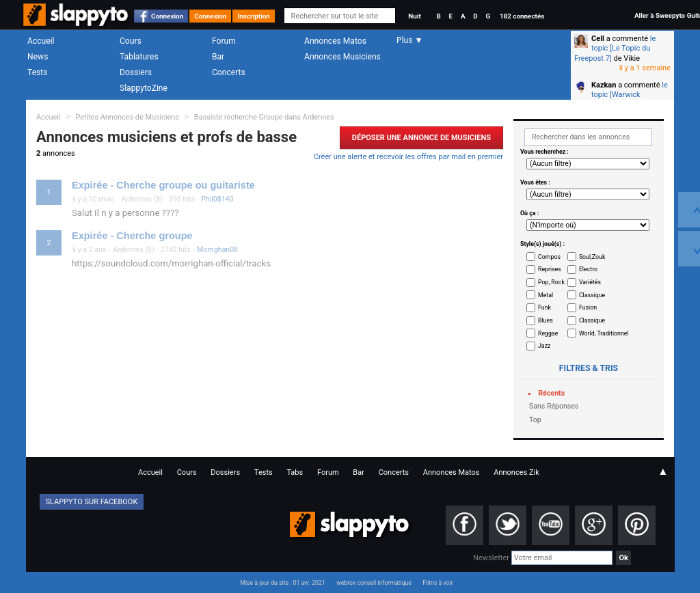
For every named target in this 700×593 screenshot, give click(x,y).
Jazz (544, 346)
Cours (131, 41)
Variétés (590, 282)
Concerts (229, 72)
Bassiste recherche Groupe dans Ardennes (264, 117)
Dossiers (136, 72)
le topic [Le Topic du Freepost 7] (615, 49)
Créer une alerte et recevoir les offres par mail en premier (408, 157)
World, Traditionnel (604, 333)
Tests (37, 72)
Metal (546, 295)
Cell (598, 39)
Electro (588, 269)
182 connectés (522, 16)
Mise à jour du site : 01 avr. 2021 (282, 583)
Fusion (588, 307)
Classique (592, 295)
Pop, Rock (551, 282)
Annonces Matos (335, 41)
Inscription (254, 16)
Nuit (414, 16)
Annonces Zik (516, 472)
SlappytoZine (144, 88)
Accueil (41, 41)
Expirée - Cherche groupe (132, 236)
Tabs (295, 472)
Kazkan (604, 85)
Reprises (550, 269)
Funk (544, 307)
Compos (549, 257)
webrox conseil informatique (374, 583)
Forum (224, 41)
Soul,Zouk (592, 257)
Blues (546, 320)
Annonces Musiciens (342, 57)
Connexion (167, 16)
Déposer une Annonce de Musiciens (421, 138)
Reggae (548, 333)
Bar (218, 57)
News (38, 57)
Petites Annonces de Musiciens (127, 117)
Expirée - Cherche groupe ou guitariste (163, 185)
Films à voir (437, 583)
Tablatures (139, 57)
